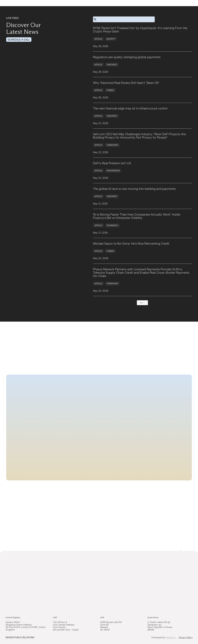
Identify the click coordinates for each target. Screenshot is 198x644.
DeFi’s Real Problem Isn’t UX (112, 163)
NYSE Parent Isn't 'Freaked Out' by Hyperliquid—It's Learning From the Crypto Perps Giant (140, 30)
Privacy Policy (186, 638)
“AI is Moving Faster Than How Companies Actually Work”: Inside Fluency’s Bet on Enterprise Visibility (137, 216)
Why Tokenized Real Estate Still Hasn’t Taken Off (126, 83)
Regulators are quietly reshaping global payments (127, 57)
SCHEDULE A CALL (19, 40)
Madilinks (171, 637)
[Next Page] (142, 303)
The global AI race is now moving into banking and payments (134, 189)
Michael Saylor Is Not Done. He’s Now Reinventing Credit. (131, 244)
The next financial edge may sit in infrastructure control (130, 108)
